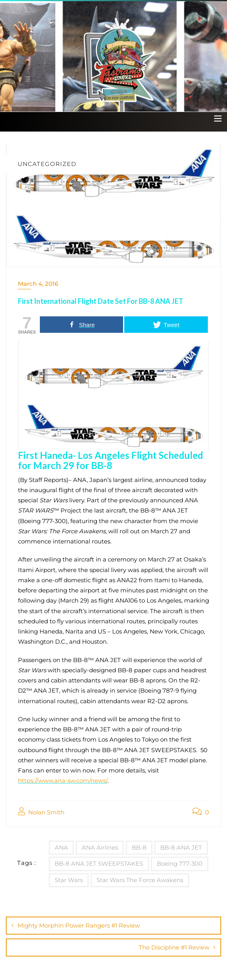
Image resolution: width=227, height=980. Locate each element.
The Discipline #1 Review (174, 947)
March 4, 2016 (38, 284)
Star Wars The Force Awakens (140, 880)
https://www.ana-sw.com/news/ (63, 781)
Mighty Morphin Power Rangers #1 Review (79, 925)
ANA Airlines (100, 847)
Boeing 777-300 (180, 864)
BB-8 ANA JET (181, 847)
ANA (61, 847)
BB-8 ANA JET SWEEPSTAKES (99, 864)
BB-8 (139, 847)
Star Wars (69, 880)
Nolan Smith (41, 812)
